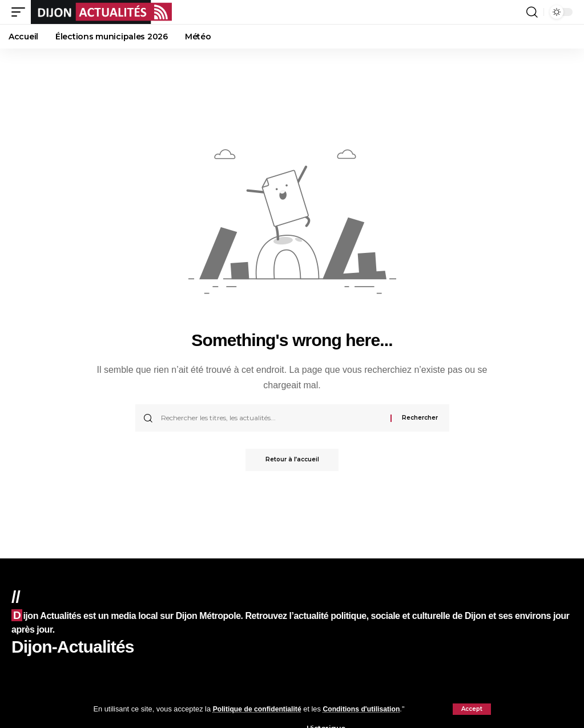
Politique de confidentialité (259, 709)
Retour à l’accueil (292, 460)
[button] (472, 709)
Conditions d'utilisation (368, 709)
